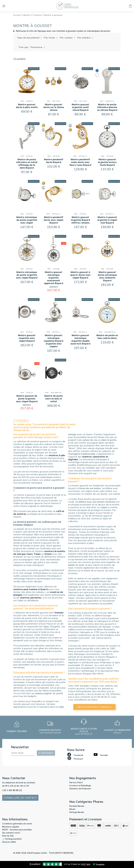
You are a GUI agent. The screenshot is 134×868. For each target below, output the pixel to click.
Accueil (18, 15)
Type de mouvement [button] (29, 38)
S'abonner (46, 753)
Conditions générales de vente (17, 824)
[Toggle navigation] (4, 6)
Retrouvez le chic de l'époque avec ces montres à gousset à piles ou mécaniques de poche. (63, 31)
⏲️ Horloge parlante (12, 839)
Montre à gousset (53, 15)
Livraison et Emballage (80, 785)
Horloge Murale (77, 812)
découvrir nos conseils (94, 707)
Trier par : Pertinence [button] (31, 47)
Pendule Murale (77, 806)
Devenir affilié (9, 842)
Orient (48, 554)
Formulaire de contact (20, 798)
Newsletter (20, 747)
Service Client (76, 782)
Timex (37, 554)
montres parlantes (31, 598)
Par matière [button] (84, 38)
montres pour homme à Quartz (31, 589)
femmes (59, 613)
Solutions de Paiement (80, 789)
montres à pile (57, 455)
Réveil (72, 809)
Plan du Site (8, 836)
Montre (28, 15)
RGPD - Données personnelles (17, 830)
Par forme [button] (50, 38)
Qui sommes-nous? (11, 833)
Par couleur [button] (67, 38)
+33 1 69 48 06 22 (12, 790)
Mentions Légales (11, 827)
